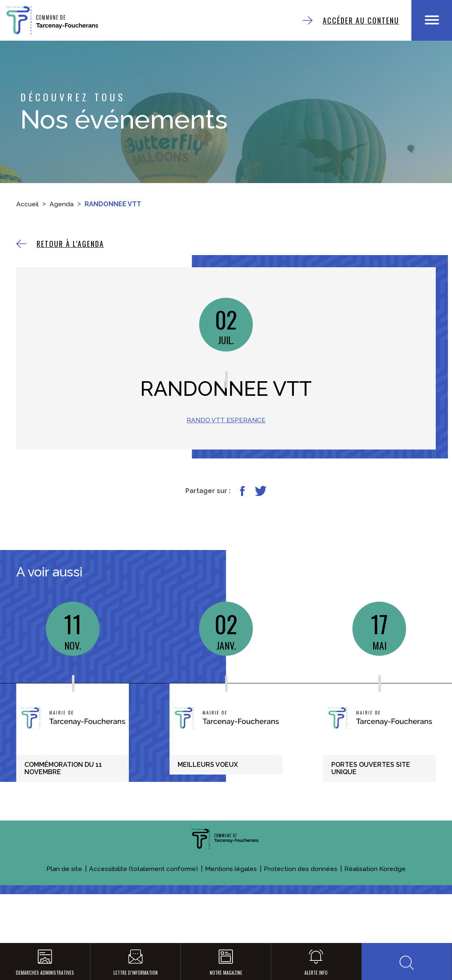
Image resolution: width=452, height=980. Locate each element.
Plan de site (63, 914)
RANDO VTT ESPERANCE (226, 445)
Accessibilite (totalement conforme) (143, 914)
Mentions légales (232, 914)
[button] (407, 960)
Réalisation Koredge (376, 914)
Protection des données (301, 914)
